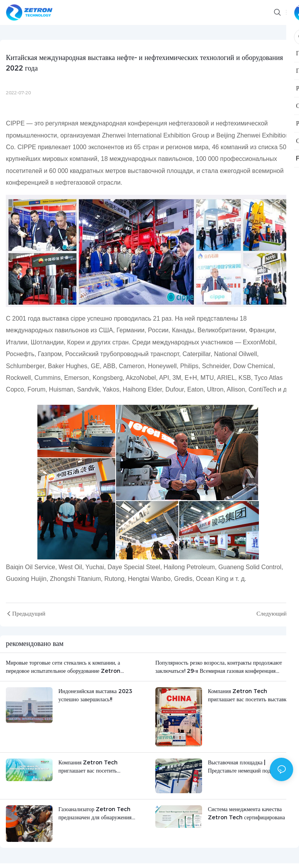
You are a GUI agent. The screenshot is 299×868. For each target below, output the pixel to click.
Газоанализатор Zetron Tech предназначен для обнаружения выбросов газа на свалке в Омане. (98, 814)
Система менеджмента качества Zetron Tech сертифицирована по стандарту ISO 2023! (250, 814)
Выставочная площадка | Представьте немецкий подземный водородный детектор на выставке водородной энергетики (248, 767)
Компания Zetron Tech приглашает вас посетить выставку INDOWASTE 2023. (249, 696)
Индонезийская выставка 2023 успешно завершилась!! (95, 695)
